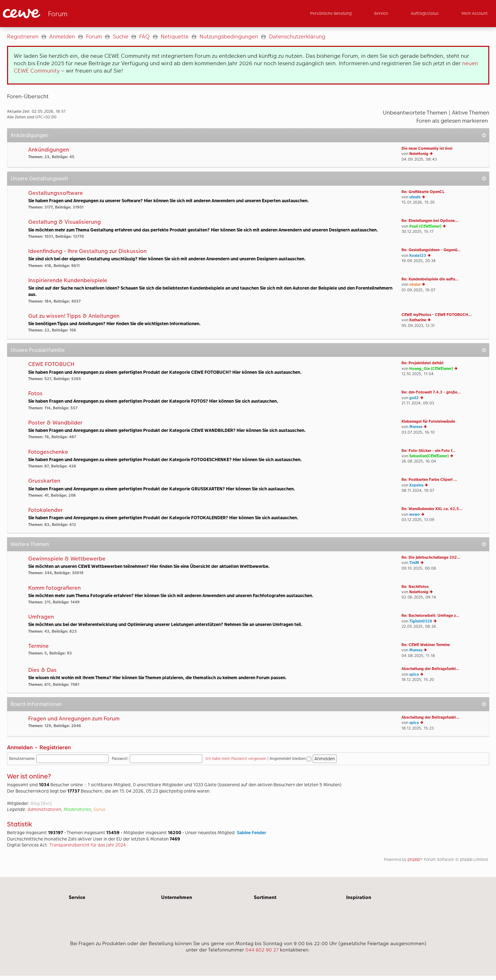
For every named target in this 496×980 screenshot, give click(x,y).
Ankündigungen (30, 135)
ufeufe (415, 197)
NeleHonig (419, 154)
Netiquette (175, 36)
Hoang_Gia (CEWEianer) (431, 369)
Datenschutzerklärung (297, 36)
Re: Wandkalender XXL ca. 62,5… (432, 509)
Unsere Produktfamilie (38, 350)
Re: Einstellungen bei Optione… (430, 221)
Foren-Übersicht (28, 96)
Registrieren (23, 36)
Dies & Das (42, 670)
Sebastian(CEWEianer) (429, 456)
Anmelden (62, 36)
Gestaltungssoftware (56, 193)
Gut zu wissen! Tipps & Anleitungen (74, 316)
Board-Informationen (36, 704)
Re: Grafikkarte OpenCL (423, 192)
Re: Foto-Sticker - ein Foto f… (428, 451)
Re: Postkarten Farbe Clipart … (429, 480)
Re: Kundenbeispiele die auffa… (430, 279)
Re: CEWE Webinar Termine (426, 645)
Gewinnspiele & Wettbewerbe (67, 559)
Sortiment (265, 897)
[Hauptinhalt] (248, 452)
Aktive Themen (471, 113)
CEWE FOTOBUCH (51, 364)
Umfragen (41, 617)
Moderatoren (77, 810)
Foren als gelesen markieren (452, 121)
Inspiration (359, 897)
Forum (94, 36)
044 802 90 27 (262, 950)
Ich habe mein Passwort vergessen (236, 759)
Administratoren (44, 810)
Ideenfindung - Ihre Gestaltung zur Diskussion (87, 251)
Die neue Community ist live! (427, 148)
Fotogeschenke (48, 452)
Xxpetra (416, 485)
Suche (121, 36)
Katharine (418, 320)
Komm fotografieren (54, 588)
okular (415, 284)
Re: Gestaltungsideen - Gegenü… (431, 250)
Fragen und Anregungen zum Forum (74, 719)
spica (414, 674)
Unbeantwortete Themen (415, 113)
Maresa (416, 427)
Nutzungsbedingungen (229, 36)
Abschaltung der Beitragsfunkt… (430, 669)
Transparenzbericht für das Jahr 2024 (88, 845)
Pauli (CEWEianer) (425, 226)
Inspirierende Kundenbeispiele (68, 281)
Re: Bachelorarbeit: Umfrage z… (430, 616)
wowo (415, 514)
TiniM (414, 563)
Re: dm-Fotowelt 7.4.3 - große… (431, 392)
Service (77, 897)
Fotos (35, 394)
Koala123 (418, 256)
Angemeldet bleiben (290, 759)
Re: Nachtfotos (415, 587)
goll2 (414, 398)
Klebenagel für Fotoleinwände (428, 421)
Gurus (99, 810)
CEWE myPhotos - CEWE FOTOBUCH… (437, 315)
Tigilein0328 (421, 621)
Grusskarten (44, 481)
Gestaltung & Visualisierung (65, 222)
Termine (38, 646)
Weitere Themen (30, 544)
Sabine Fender (252, 833)
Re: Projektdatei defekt (422, 363)
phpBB (414, 860)
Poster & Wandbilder (55, 423)
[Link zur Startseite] (72, 14)
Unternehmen (177, 897)
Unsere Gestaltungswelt (39, 178)
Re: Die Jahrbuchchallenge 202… (431, 557)
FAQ (145, 36)
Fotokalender (45, 510)
